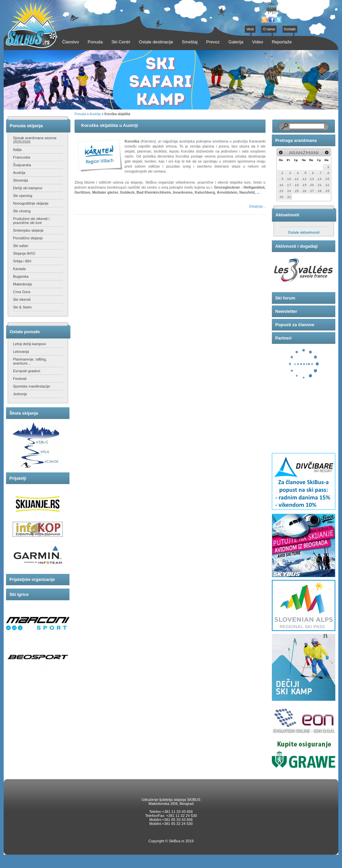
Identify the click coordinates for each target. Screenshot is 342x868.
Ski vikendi (22, 299)
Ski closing (22, 211)
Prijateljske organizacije (32, 580)
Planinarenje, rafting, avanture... (30, 361)
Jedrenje (20, 394)
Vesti (250, 29)
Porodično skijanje (28, 238)
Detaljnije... (257, 206)
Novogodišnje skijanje (31, 203)
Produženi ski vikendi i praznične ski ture (31, 221)
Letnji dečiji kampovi (29, 344)
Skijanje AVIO (24, 253)
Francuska (22, 157)
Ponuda (80, 114)
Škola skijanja (24, 413)
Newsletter (286, 311)
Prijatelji (18, 478)
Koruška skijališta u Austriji (110, 125)
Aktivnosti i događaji (296, 246)
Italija (17, 150)
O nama (269, 29)
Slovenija (21, 180)
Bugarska (21, 276)
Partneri (283, 338)
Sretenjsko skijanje (28, 230)
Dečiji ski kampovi (28, 188)
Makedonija (22, 284)
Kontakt (290, 29)
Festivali (20, 379)
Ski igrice (19, 594)
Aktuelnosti (287, 215)
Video (258, 42)
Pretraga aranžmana (296, 140)
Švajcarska (22, 165)
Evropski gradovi (27, 371)
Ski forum (285, 298)
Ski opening (23, 196)
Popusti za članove (295, 325)
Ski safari (21, 246)
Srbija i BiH (22, 261)
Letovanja (21, 352)
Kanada (19, 269)
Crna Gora (22, 292)
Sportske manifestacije (32, 386)
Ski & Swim (22, 307)
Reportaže (282, 42)
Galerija (236, 42)
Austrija (19, 173)
